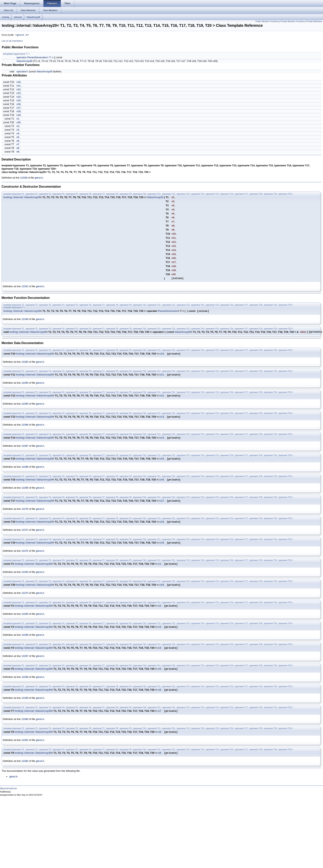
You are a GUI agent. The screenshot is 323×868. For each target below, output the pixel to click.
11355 (25, 614)
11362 (25, 761)
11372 (25, 551)
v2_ (18, 126)
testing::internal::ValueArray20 (22, 197)
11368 (25, 467)
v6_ (18, 141)
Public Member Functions (267, 21)
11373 (25, 593)
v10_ (19, 82)
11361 (25, 740)
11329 (24, 178)
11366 (25, 425)
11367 (25, 446)
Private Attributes (314, 21)
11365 (25, 404)
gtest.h (22, 35)
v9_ (18, 152)
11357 (25, 656)
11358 (25, 677)
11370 (25, 509)
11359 (25, 698)
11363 (25, 362)
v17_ (19, 108)
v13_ (19, 93)
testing (6, 17)
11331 (25, 286)
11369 (25, 488)
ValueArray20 (33, 17)
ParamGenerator (168, 311)
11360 (25, 719)
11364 (25, 383)
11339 (25, 319)
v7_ (18, 144)
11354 (25, 572)
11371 (25, 530)
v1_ (18, 119)
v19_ (19, 115)
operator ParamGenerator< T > (35, 57)
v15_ (19, 100)
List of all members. (13, 41)
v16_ (19, 104)
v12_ (19, 89)
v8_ (18, 148)
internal (18, 17)
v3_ (18, 130)
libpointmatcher (9, 788)
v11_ (19, 86)
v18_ (19, 111)
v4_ (18, 133)
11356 (25, 635)
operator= (22, 72)
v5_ (18, 137)
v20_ (19, 122)
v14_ (19, 97)
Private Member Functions (293, 21)
